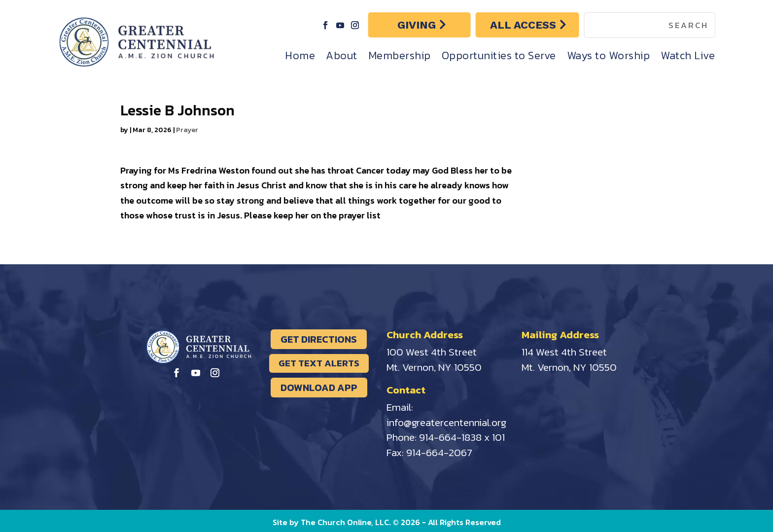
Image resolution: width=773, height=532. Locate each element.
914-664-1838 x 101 (462, 437)
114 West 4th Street (564, 352)
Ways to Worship (609, 55)
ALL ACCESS (523, 25)
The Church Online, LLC (345, 522)
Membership (400, 55)
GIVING (417, 25)
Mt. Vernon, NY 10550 (434, 367)
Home (300, 55)
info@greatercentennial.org (446, 422)
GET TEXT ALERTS (319, 363)
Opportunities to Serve (499, 55)
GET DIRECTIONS (319, 339)
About (342, 55)
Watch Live (688, 55)
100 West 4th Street (432, 352)
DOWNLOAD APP (319, 388)
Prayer (187, 130)
